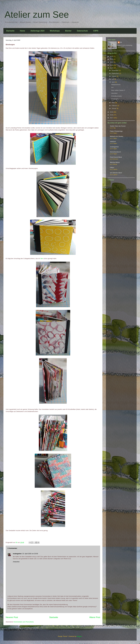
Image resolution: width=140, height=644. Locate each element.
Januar (114, 108)
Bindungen (115, 99)
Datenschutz (82, 31)
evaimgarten (17, 554)
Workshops (55, 31)
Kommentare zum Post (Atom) (24, 622)
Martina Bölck (115, 162)
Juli (113, 79)
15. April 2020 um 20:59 (30, 554)
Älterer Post (95, 617)
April (113, 82)
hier (42, 258)
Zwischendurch (115, 152)
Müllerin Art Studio (117, 136)
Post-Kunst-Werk (116, 157)
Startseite (10, 31)
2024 (112, 56)
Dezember (115, 70)
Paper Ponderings (116, 131)
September (115, 73)
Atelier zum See (37, 15)
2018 (112, 115)
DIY (112, 87)
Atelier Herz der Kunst (118, 126)
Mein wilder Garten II (118, 90)
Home (22, 31)
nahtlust (113, 142)
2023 (112, 59)
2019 (112, 112)
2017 (112, 118)
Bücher (68, 31)
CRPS (96, 31)
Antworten (16, 562)
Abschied (114, 93)
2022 (112, 62)
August (114, 76)
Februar (114, 106)
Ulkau (112, 167)
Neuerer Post (12, 617)
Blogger (79, 636)
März (114, 103)
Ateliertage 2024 (37, 31)
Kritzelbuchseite (116, 96)
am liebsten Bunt (116, 173)
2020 (112, 68)
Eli (121, 42)
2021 (112, 65)
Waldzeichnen (116, 85)
